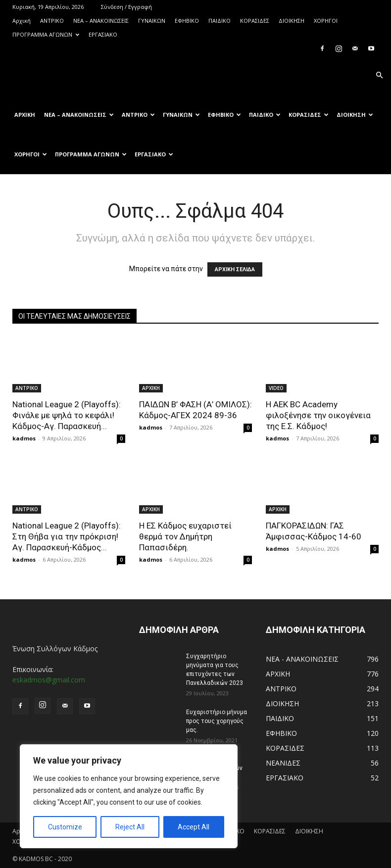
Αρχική (22, 21)
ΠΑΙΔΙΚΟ (220, 21)
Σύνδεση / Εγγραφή (126, 7)
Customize (65, 827)
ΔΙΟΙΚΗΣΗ (292, 21)
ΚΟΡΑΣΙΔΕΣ (255, 21)
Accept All (194, 827)
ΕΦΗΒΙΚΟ (187, 21)
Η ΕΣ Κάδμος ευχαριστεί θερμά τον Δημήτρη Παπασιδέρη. (185, 536)
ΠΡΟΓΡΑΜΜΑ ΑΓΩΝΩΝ (46, 34)
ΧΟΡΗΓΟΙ (326, 21)
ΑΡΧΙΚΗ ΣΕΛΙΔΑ (235, 269)
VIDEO (276, 388)
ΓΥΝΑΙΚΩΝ (152, 21)
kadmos (24, 438)
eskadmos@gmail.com (49, 680)
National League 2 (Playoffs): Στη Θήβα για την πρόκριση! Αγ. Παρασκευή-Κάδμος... (67, 536)
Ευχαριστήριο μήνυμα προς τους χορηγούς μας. (217, 721)
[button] (379, 75)
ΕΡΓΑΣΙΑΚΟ (103, 34)
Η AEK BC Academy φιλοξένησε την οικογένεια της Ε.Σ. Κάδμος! (318, 415)
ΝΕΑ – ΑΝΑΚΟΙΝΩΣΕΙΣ (101, 21)
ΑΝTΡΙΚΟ (52, 21)
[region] (129, 796)
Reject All (130, 827)
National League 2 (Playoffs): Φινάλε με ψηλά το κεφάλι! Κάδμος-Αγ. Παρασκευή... (67, 415)
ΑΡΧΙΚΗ (151, 388)
